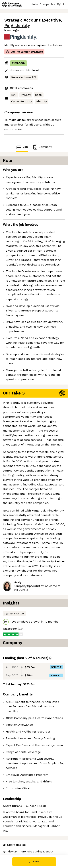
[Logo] (12, 5)
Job (22, 147)
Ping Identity (17, 26)
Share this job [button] (14, 845)
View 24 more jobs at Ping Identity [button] (28, 851)
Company (42, 147)
